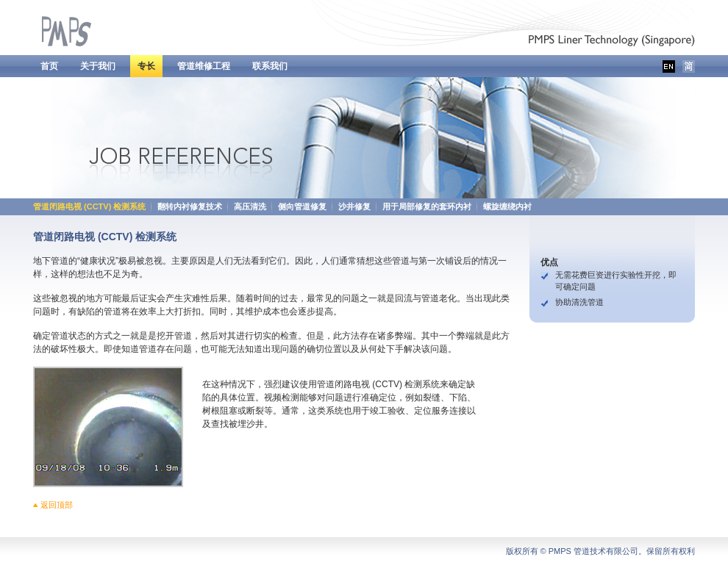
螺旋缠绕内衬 (507, 206)
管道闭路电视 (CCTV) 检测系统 (89, 206)
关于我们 (98, 66)
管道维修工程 (204, 66)
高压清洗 (250, 206)
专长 (146, 66)
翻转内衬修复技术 (190, 206)
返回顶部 (57, 505)
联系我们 (270, 66)
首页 (49, 66)
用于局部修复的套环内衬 (427, 206)
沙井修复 (354, 206)
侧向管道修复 (302, 206)
